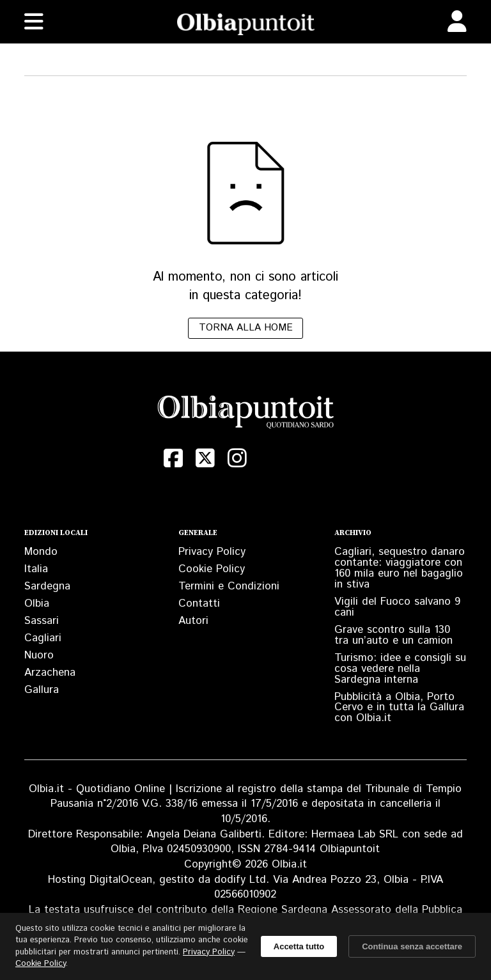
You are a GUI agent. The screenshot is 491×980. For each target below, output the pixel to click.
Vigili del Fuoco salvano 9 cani (397, 607)
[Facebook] (173, 458)
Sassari (42, 621)
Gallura (42, 690)
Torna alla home (246, 328)
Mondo (41, 552)
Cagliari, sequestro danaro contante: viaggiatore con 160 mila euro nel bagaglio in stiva (400, 568)
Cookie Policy (212, 569)
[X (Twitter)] (205, 458)
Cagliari (43, 638)
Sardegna (47, 586)
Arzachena (50, 673)
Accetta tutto (299, 946)
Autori (193, 621)
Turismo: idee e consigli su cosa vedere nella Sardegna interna (400, 669)
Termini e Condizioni (229, 586)
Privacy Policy (212, 552)
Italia (36, 569)
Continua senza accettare (412, 946)
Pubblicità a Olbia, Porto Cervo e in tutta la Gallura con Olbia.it (399, 708)
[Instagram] (237, 458)
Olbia (37, 603)
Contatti (199, 603)
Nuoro (39, 655)
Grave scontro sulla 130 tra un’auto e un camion (394, 635)
